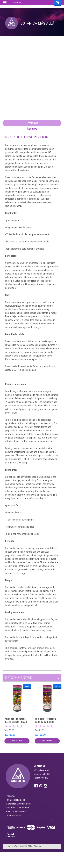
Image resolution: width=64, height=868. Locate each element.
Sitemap (38, 846)
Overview (32, 123)
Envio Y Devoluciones (16, 812)
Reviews (32, 129)
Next (59, 679)
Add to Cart (17, 741)
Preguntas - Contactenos (18, 808)
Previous (54, 679)
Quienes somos (13, 816)
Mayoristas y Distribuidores (19, 804)
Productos (11, 796)
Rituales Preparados (15, 800)
